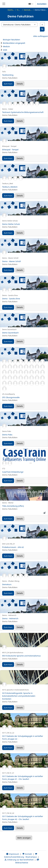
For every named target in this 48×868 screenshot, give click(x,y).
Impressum (13, 854)
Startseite (11, 10)
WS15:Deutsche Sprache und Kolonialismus (21, 656)
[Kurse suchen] (42, 25)
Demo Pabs (7, 435)
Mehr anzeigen (24, 838)
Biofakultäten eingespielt (14, 43)
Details (20, 84)
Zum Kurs (8, 84)
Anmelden (42, 4)
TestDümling (8, 75)
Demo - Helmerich (10, 618)
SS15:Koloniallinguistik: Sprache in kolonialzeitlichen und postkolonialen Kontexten (19, 696)
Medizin (6, 46)
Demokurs (7, 584)
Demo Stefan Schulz (11, 224)
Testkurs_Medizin (10, 187)
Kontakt (27, 854)
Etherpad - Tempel (10, 150)
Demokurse (28, 10)
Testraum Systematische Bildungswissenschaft (23, 112)
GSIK (5, 50)
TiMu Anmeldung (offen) (13, 506)
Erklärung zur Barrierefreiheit (19, 860)
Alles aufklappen (41, 36)
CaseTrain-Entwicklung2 (13, 472)
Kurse (19, 10)
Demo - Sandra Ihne (11, 299)
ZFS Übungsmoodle (11, 397)
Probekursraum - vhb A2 (13, 547)
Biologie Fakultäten (11, 40)
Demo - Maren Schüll (11, 261)
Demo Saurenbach (10, 333)
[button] (31, 4)
